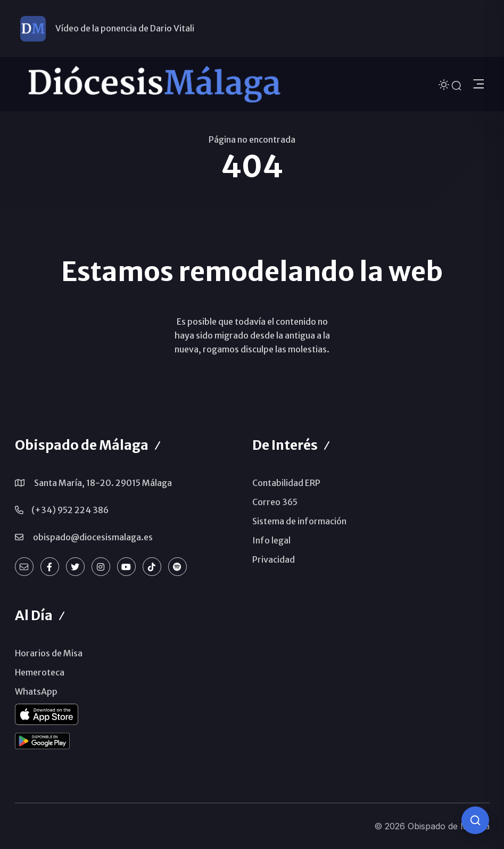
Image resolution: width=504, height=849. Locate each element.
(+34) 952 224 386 (70, 510)
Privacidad (274, 559)
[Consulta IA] (475, 820)
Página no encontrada (252, 139)
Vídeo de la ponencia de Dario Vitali (125, 28)
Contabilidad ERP (286, 483)
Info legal (271, 540)
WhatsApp (36, 691)
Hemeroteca (40, 672)
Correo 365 (275, 502)
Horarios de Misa (49, 653)
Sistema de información (299, 521)
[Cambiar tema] (445, 84)
